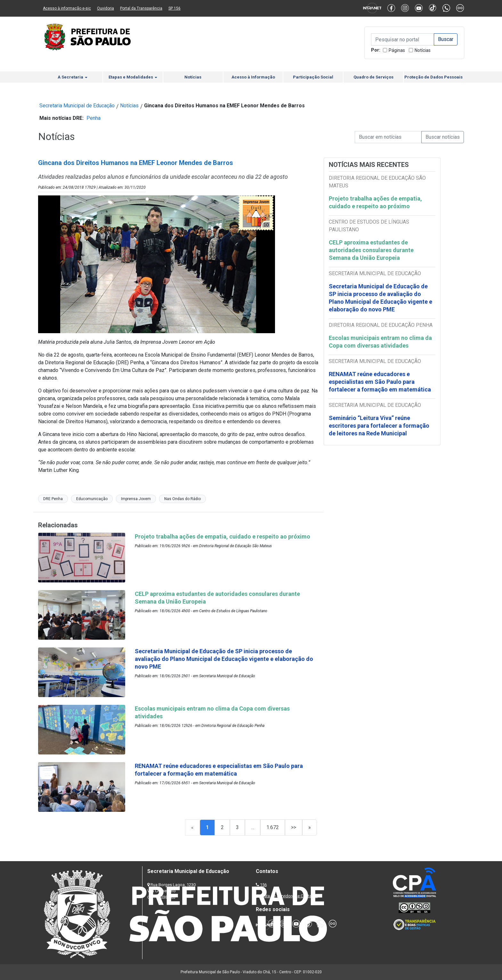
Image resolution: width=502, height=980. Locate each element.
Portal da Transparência (141, 8)
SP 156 (174, 8)
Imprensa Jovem (136, 499)
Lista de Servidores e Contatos (289, 896)
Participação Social (313, 77)
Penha (93, 118)
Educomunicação (92, 499)
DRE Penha (53, 499)
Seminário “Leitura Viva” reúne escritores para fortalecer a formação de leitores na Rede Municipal (379, 426)
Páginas (397, 50)
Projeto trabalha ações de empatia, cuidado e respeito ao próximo (375, 202)
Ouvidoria (105, 8)
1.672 (273, 827)
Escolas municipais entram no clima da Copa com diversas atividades (380, 342)
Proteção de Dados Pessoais (433, 77)
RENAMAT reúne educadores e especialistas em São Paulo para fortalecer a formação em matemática (381, 382)
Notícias (423, 50)
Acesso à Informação (253, 77)
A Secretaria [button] (73, 77)
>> (294, 827)
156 (263, 885)
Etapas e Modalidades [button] (133, 77)
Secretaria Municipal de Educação (77, 106)
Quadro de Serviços (373, 77)
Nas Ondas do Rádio (182, 499)
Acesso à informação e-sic (67, 8)
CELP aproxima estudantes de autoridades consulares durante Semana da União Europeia (371, 250)
